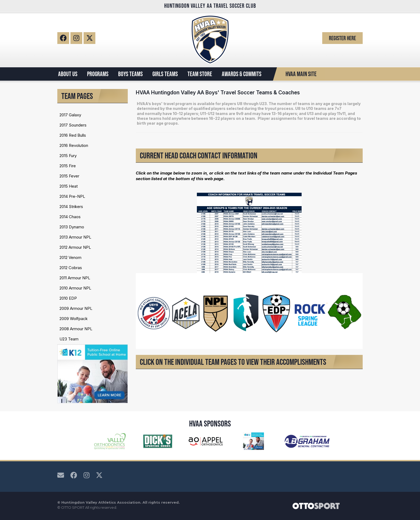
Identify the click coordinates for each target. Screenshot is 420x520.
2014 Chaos (70, 217)
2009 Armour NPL (76, 308)
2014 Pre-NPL (72, 196)
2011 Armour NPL (75, 278)
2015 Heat (69, 186)
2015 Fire (68, 166)
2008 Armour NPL (76, 329)
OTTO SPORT (73, 507)
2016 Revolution (74, 145)
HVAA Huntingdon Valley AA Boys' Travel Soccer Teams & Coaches (218, 92)
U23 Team (69, 339)
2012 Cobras (71, 268)
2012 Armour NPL (75, 247)
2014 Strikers (71, 207)
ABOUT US (68, 74)
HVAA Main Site (301, 74)
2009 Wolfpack (74, 319)
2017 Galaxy (70, 115)
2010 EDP (68, 298)
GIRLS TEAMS (165, 74)
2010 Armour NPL (75, 288)
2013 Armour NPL (75, 237)
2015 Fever (69, 176)
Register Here (342, 38)
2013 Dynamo (72, 227)
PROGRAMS (98, 74)
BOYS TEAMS (130, 74)
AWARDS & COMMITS (242, 74)
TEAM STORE (200, 74)
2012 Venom (70, 257)
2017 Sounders (73, 125)
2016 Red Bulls (73, 135)
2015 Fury (68, 156)
